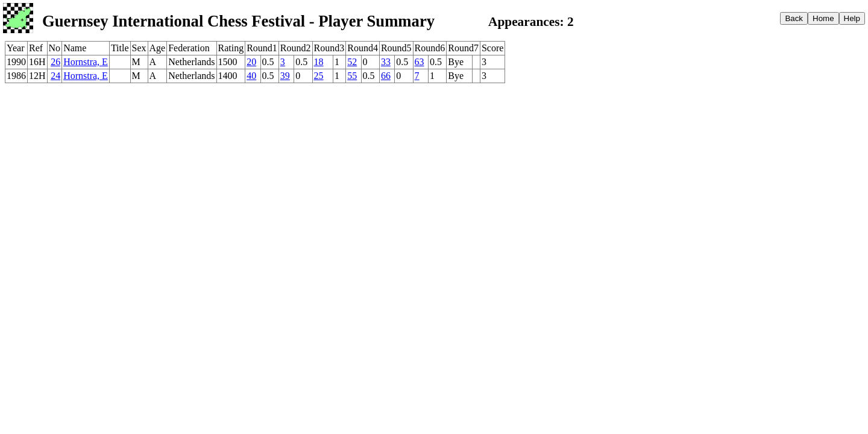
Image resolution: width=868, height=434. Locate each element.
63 (420, 62)
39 (285, 76)
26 (55, 62)
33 (386, 62)
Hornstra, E (86, 62)
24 (55, 76)
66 (386, 76)
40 (251, 76)
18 (319, 62)
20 (251, 62)
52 (352, 62)
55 (352, 76)
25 (319, 76)
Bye (456, 62)
